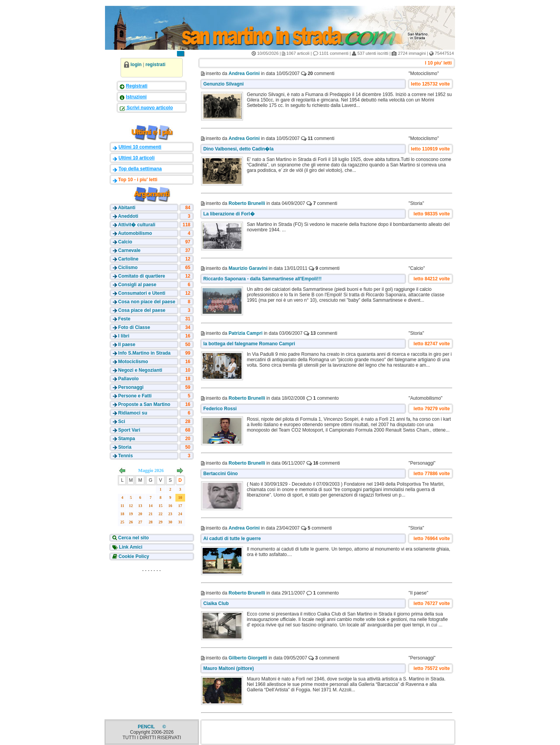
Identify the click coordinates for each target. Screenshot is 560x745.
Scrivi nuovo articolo (149, 108)
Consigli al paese (137, 285)
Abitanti (127, 208)
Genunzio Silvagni (224, 84)
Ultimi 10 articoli (137, 158)
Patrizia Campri (246, 333)
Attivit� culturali (136, 225)
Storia (125, 447)
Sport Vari (129, 430)
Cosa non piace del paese (147, 302)
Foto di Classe (134, 327)
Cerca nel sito (133, 538)
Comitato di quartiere (142, 276)
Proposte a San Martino (144, 404)
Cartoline (128, 259)
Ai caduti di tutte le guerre (232, 539)
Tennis (126, 456)
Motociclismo (133, 362)
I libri (124, 336)
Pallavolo (129, 379)
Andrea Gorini (244, 73)
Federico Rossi (220, 409)
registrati (155, 65)
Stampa (127, 439)
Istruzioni (136, 97)
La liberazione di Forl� (229, 214)
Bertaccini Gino (221, 474)
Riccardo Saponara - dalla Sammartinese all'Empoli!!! (262, 279)
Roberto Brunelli (247, 203)
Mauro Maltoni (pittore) (229, 668)
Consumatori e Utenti (142, 293)
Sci (122, 421)
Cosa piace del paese (142, 310)
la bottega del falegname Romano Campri (249, 344)
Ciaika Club (217, 603)
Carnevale (129, 250)
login (136, 65)
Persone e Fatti (135, 396)
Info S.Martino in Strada (144, 353)
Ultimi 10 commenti (140, 147)
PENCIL (147, 727)
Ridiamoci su (133, 413)
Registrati (137, 86)
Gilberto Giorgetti (248, 658)
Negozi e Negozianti (140, 370)
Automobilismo (135, 233)
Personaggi (131, 387)
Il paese (127, 345)
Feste (124, 319)
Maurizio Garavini (248, 268)
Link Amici (130, 547)
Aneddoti (128, 216)
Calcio (125, 242)
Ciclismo (128, 268)
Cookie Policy (133, 556)
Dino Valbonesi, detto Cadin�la (239, 149)
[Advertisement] (152, 624)
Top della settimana (140, 169)
